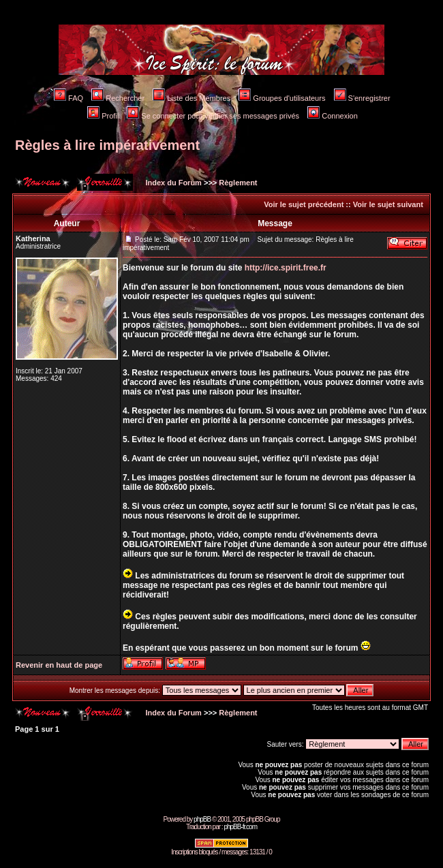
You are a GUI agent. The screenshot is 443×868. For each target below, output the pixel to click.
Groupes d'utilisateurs (282, 98)
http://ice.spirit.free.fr (286, 268)
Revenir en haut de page (59, 665)
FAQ (68, 98)
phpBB (202, 819)
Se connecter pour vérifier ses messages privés (213, 116)
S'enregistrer (362, 98)
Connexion (333, 116)
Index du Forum (172, 183)
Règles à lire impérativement (107, 145)
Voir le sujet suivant (388, 204)
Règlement (238, 183)
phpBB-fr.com (240, 827)
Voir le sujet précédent (304, 204)
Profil (103, 116)
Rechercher (118, 98)
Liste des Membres (192, 98)
